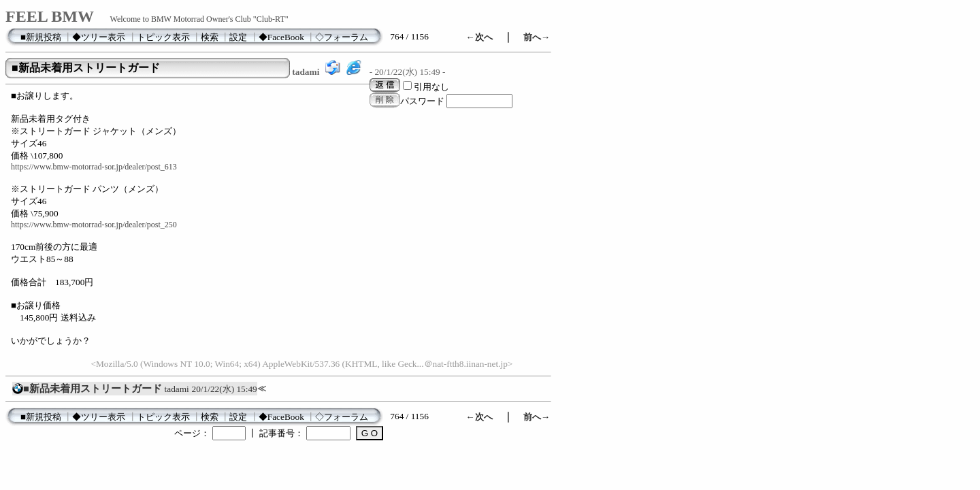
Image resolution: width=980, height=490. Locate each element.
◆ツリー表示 (99, 37)
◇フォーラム (342, 37)
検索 (210, 37)
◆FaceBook (281, 37)
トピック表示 (163, 37)
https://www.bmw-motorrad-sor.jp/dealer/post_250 (94, 225)
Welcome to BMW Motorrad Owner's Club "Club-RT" (199, 19)
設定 (238, 37)
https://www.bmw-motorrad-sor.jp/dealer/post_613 (94, 167)
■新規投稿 (41, 37)
